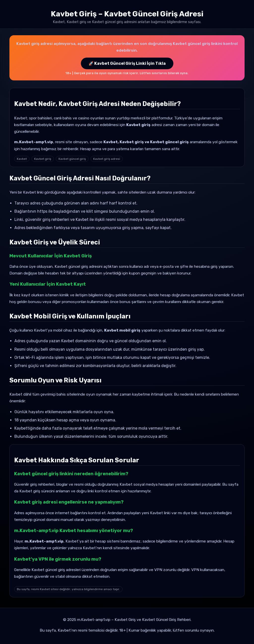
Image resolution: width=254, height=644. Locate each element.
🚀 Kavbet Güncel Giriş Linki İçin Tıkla (127, 63)
